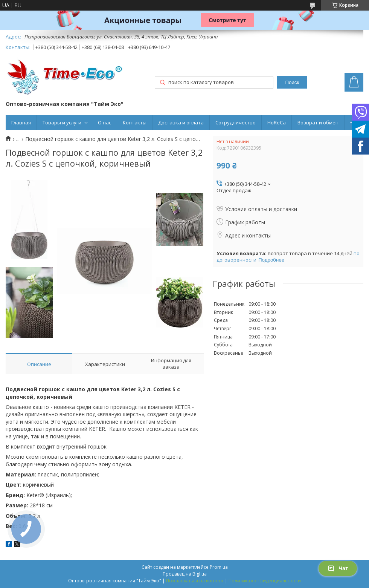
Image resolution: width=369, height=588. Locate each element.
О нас (104, 122)
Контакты (135, 122)
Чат (338, 568)
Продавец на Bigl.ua (185, 574)
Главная (21, 122)
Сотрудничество (236, 122)
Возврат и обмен (318, 122)
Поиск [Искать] (292, 82)
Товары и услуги (62, 122)
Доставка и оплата (181, 122)
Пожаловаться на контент (195, 581)
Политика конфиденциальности (265, 581)
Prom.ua (219, 567)
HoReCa (277, 122)
